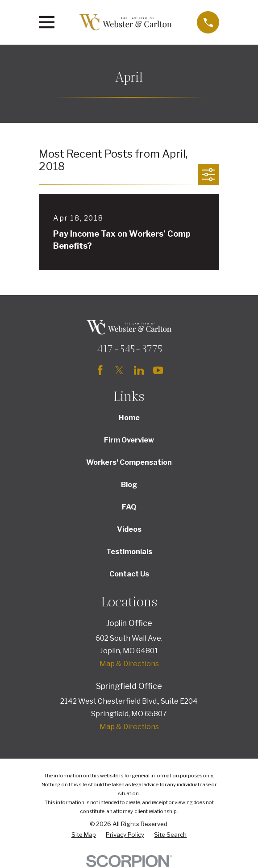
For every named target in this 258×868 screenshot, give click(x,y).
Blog (129, 485)
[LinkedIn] (139, 370)
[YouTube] (158, 370)
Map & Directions (129, 664)
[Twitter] (119, 370)
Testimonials (129, 552)
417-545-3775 (129, 348)
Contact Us (129, 574)
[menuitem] (84, 835)
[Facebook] (100, 370)
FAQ (129, 507)
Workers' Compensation (129, 462)
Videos (129, 529)
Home (129, 418)
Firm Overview (129, 440)
